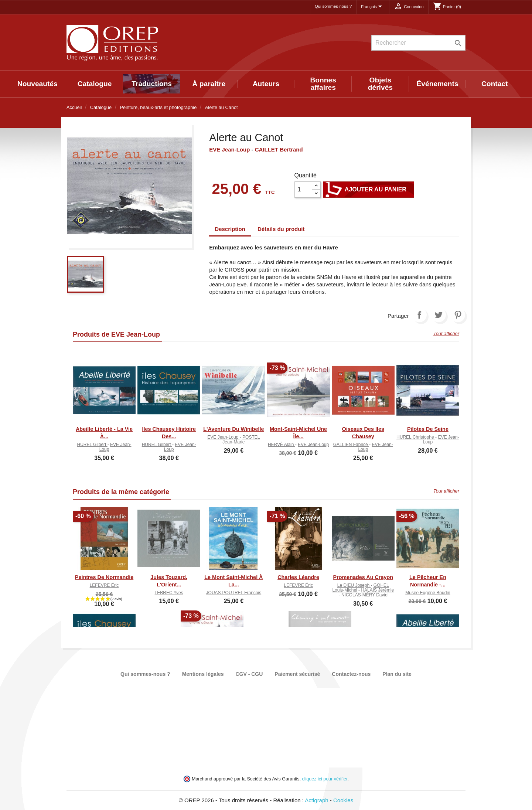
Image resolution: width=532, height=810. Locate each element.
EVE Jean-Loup (230, 149)
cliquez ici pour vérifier (325, 779)
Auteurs (266, 84)
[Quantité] (303, 190)
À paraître (209, 84)
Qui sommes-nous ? (333, 6)
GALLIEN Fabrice (351, 445)
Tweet (439, 315)
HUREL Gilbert (92, 445)
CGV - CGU (249, 674)
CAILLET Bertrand (279, 149)
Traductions (152, 84)
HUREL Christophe (416, 437)
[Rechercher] (418, 43)
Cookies (343, 800)
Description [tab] (230, 229)
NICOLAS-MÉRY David (364, 595)
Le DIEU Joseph (354, 585)
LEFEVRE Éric (104, 585)
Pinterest (458, 315)
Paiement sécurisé (297, 674)
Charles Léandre (298, 577)
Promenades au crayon (363, 577)
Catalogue (95, 84)
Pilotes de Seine (428, 429)
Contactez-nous (351, 674)
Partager (419, 315)
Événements (438, 84)
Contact (495, 84)
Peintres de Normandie (104, 577)
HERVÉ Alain (282, 445)
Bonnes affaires (323, 84)
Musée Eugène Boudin (428, 593)
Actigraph (316, 800)
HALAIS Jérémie (377, 590)
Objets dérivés (380, 84)
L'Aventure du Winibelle (233, 429)
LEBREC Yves (169, 593)
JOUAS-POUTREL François (234, 593)
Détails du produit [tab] (281, 229)
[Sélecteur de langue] (373, 7)
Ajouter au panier (369, 190)
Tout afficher (446, 333)
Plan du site (397, 674)
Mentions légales (203, 674)
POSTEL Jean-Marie (241, 440)
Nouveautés (37, 84)
